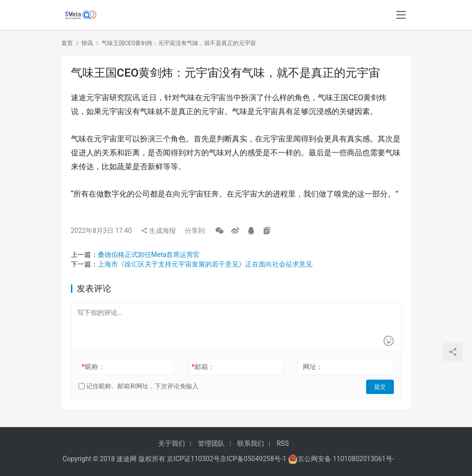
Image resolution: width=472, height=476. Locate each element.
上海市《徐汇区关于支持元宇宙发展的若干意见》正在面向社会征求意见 (205, 264)
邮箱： (203, 367)
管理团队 (211, 443)
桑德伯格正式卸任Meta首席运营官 (149, 255)
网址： (313, 367)
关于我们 (172, 443)
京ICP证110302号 (193, 459)
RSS (282, 443)
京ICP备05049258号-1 (254, 459)
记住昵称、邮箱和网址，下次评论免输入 (138, 386)
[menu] (401, 15)
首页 (67, 43)
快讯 (87, 43)
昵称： (93, 367)
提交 (380, 386)
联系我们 (251, 443)
